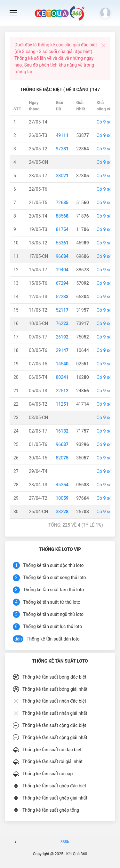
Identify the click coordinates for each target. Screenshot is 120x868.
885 (62, 216)
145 (62, 364)
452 (62, 485)
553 (62, 243)
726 (62, 203)
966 (62, 256)
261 (62, 337)
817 (62, 229)
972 (62, 149)
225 (62, 391)
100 (62, 498)
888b (65, 842)
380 (62, 176)
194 (62, 270)
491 (62, 135)
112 (62, 404)
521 (62, 310)
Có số (104, 122)
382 (62, 512)
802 (62, 377)
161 (62, 431)
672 (62, 283)
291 (62, 350)
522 (62, 297)
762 (62, 323)
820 (62, 458)
